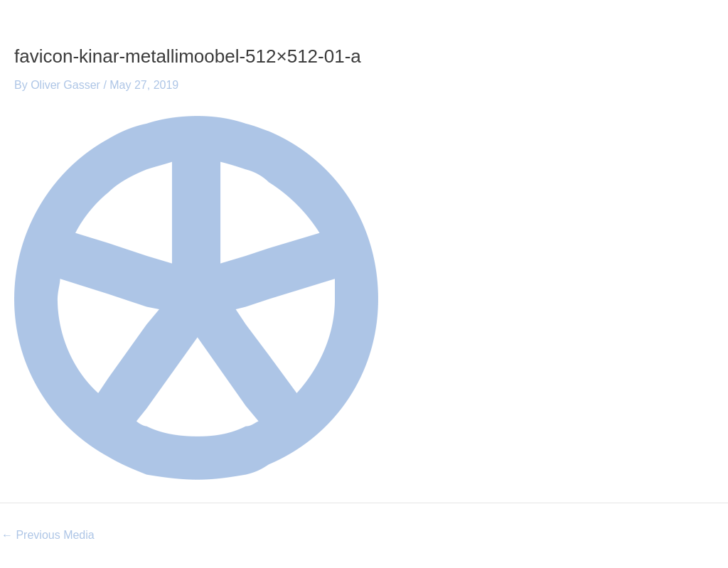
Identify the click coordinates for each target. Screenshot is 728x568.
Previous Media (48, 535)
